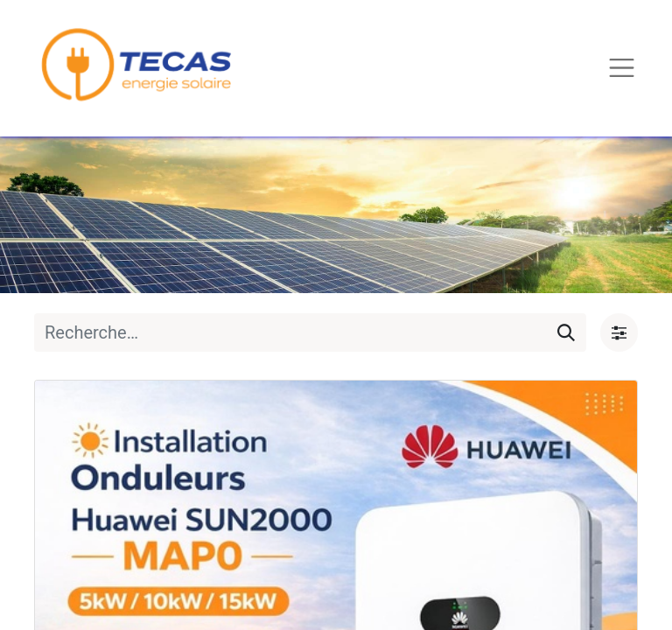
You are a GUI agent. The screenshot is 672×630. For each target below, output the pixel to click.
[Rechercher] (566, 332)
